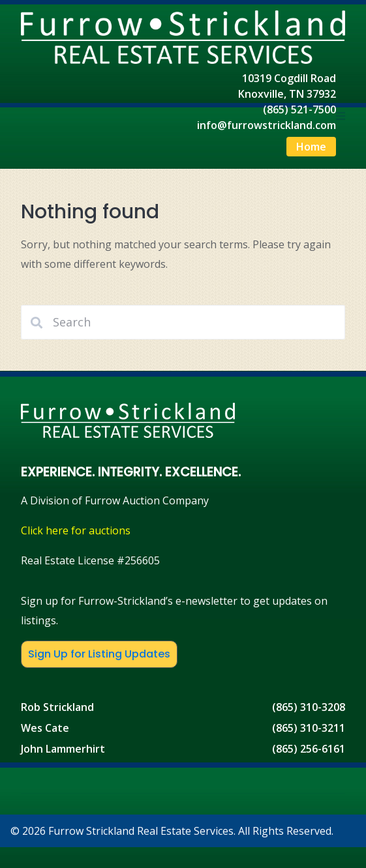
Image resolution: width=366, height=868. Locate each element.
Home (311, 147)
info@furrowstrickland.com (267, 125)
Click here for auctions (76, 530)
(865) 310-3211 (309, 728)
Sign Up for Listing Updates (99, 654)
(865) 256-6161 (309, 749)
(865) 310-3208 (309, 707)
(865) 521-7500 (299, 109)
